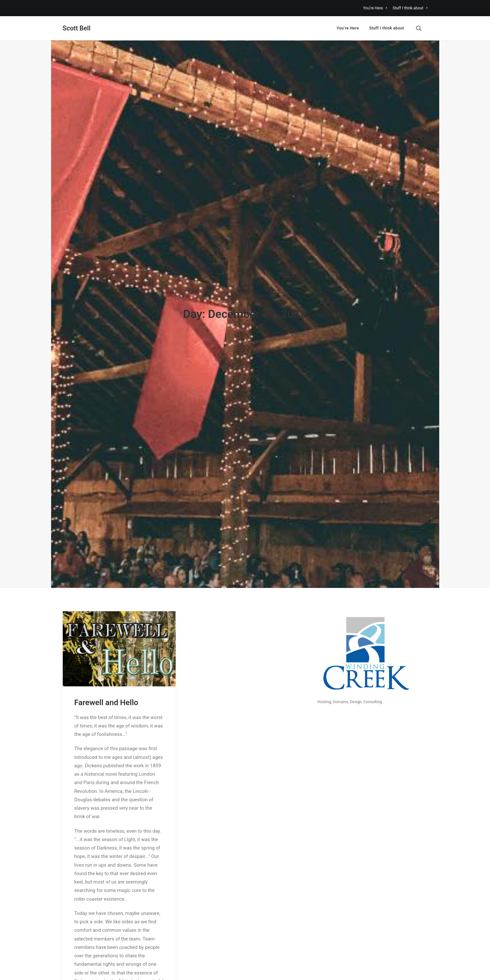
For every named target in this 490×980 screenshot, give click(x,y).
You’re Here (375, 8)
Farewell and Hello (106, 607)
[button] (422, 28)
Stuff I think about (410, 8)
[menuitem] (376, 8)
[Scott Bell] (77, 28)
